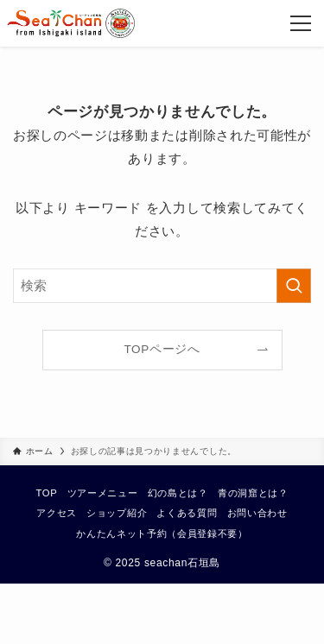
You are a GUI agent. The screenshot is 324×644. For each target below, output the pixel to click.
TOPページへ (162, 349)
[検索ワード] (162, 286)
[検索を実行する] (294, 286)
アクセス (57, 513)
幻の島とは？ (178, 493)
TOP (46, 493)
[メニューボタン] (301, 23)
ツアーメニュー (103, 493)
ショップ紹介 (117, 513)
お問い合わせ (257, 513)
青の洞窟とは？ (253, 493)
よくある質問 (187, 513)
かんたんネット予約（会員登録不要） (162, 534)
